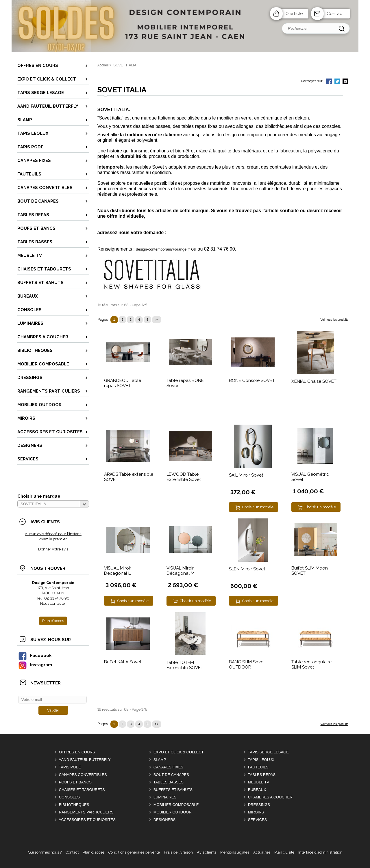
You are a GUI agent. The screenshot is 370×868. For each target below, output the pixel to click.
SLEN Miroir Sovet (247, 569)
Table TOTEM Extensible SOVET (185, 665)
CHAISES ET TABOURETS (82, 790)
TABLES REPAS (262, 775)
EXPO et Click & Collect (179, 752)
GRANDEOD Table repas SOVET (123, 383)
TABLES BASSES (168, 782)
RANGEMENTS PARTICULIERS (86, 812)
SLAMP (160, 760)
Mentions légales (235, 852)
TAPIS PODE (70, 767)
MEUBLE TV (259, 782)
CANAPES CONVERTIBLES (83, 775)
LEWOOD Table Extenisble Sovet (184, 477)
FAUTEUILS (258, 767)
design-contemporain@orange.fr (163, 249)
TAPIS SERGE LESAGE (268, 752)
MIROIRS (256, 812)
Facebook (35, 655)
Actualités (262, 852)
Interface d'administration (320, 852)
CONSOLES (69, 797)
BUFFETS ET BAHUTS (173, 790)
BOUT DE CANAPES (171, 775)
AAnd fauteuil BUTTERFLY (85, 760)
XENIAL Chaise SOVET (314, 381)
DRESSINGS (259, 805)
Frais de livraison (178, 852)
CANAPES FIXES (168, 767)
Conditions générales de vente (134, 852)
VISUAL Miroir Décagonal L (118, 571)
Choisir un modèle (258, 507)
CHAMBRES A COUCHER (270, 797)
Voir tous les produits (334, 320)
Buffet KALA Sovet (123, 662)
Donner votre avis (53, 549)
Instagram (35, 665)
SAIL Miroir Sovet (246, 475)
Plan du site (284, 852)
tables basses (156, 126)
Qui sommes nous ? (45, 852)
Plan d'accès (94, 852)
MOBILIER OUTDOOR (173, 812)
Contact (335, 14)
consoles (331, 126)
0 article (294, 14)
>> (157, 320)
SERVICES (258, 820)
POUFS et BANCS (75, 782)
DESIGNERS (165, 820)
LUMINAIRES (165, 797)
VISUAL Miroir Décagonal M (181, 571)
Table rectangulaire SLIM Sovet (311, 664)
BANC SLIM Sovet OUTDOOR (247, 664)
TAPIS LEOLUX (261, 760)
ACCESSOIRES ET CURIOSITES (87, 820)
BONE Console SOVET (252, 380)
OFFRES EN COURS (77, 752)
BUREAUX (257, 790)
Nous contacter (53, 603)
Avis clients (207, 852)
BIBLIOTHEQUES (74, 805)
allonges (245, 126)
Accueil (103, 65)
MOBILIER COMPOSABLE (176, 805)
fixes (213, 126)
